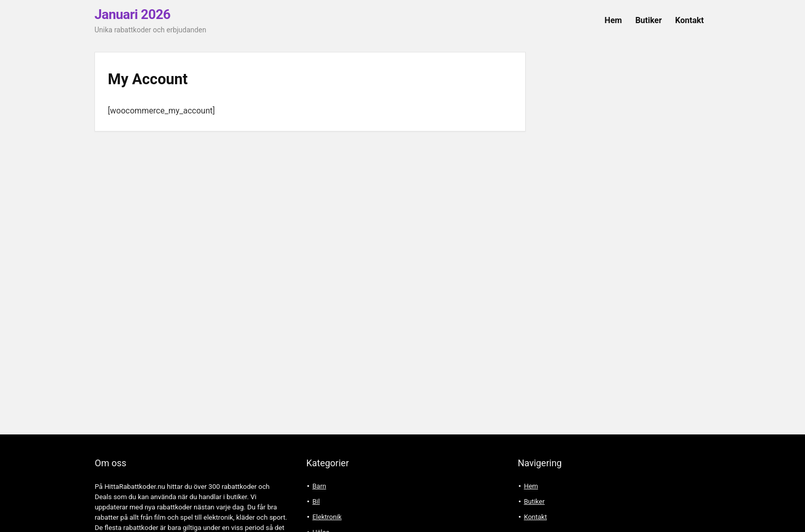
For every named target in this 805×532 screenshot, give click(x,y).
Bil (316, 501)
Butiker (648, 20)
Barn (319, 486)
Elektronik (327, 517)
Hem (614, 20)
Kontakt (689, 20)
